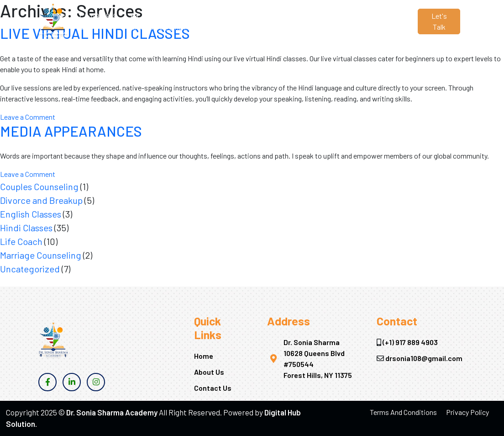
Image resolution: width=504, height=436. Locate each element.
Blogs (321, 16)
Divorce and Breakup (41, 200)
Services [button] (282, 16)
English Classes (31, 214)
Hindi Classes (26, 228)
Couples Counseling (39, 186)
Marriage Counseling (41, 255)
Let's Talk (439, 21)
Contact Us (353, 21)
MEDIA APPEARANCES (71, 131)
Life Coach (21, 241)
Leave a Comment (28, 117)
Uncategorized (30, 269)
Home (219, 16)
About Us (248, 21)
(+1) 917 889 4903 (410, 342)
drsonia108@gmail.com (424, 358)
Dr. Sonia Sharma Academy (112, 412)
